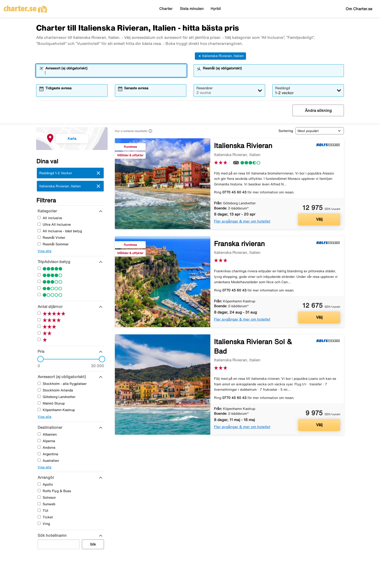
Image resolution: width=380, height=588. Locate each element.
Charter (166, 9)
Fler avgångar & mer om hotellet (242, 221)
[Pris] (40, 351)
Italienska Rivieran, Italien (220, 56)
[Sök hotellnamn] (51, 535)
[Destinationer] (49, 427)
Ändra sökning (318, 110)
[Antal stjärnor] (49, 306)
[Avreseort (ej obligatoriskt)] (61, 377)
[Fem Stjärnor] (39, 268)
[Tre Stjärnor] (39, 281)
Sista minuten (192, 9)
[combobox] (114, 73)
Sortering (286, 131)
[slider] (39, 359)
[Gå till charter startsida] (25, 8)
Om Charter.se (359, 9)
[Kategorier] (47, 211)
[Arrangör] (45, 477)
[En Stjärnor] (39, 294)
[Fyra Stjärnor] (39, 275)
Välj (319, 219)
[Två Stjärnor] (39, 288)
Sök (93, 544)
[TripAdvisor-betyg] (53, 262)
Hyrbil (216, 9)
